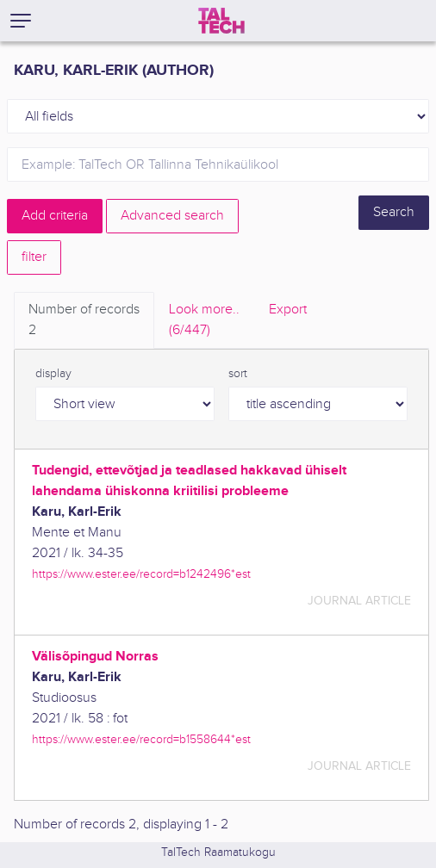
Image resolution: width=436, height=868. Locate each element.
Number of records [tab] (84, 321)
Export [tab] (288, 310)
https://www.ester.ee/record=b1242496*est (141, 574)
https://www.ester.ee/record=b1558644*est (141, 739)
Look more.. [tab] (204, 321)
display (53, 374)
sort (238, 374)
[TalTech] (221, 21)
